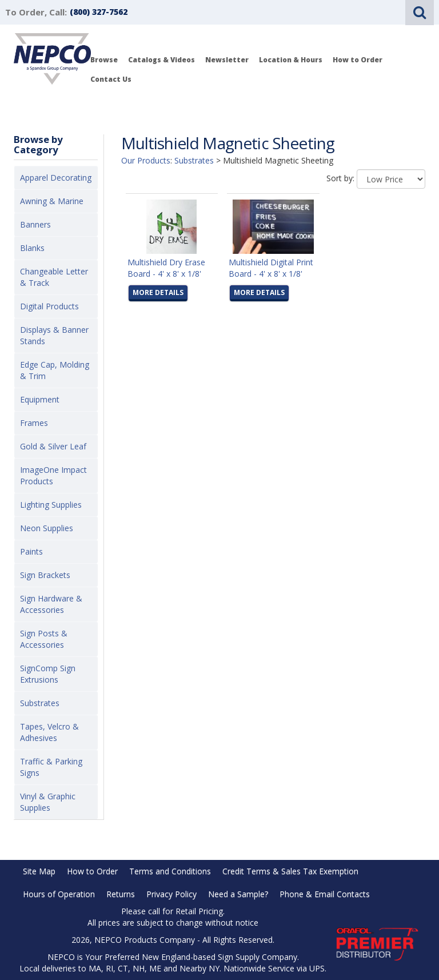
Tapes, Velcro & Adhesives (49, 732)
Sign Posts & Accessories (44, 639)
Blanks (32, 248)
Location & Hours (291, 60)
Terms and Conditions (170, 871)
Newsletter (227, 60)
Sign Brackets (45, 575)
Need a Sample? (238, 894)
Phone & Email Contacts (325, 894)
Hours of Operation (59, 894)
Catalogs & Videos (161, 60)
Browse (104, 60)
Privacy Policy (171, 894)
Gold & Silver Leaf (53, 446)
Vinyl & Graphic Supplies (48, 802)
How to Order (358, 60)
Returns (121, 894)
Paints (31, 551)
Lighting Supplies (51, 505)
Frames (34, 423)
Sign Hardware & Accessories (51, 604)
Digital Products (49, 306)
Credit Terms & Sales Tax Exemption (290, 871)
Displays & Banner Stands (54, 335)
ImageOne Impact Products (53, 475)
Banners (35, 224)
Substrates (40, 703)
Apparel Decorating (56, 178)
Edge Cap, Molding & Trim (55, 370)
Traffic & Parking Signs (51, 767)
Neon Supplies (47, 528)
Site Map (39, 871)
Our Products (146, 160)
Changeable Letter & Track (54, 277)
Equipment (40, 399)
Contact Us (111, 79)
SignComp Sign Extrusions (48, 674)
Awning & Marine (52, 201)
